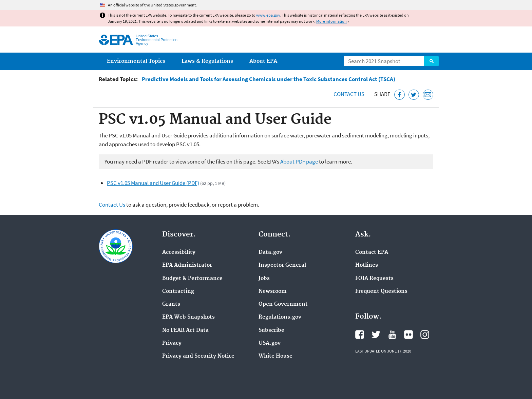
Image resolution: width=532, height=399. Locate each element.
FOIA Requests (374, 279)
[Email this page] (428, 95)
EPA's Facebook (360, 335)
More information (331, 21)
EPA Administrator (187, 265)
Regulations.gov (280, 317)
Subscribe (271, 330)
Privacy (172, 343)
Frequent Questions (381, 291)
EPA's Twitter (376, 335)
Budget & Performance (192, 279)
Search (432, 61)
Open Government (283, 304)
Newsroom (273, 291)
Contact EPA (372, 252)
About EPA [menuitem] (263, 61)
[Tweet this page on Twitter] (414, 95)
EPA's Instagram (425, 335)
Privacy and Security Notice (198, 356)
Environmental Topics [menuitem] (136, 61)
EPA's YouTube (392, 335)
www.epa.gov (268, 15)
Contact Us (349, 94)
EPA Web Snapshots (188, 317)
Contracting (178, 291)
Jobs (264, 279)
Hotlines (367, 265)
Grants (171, 304)
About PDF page (299, 161)
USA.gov (270, 343)
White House (275, 356)
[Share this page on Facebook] (400, 95)
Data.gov (270, 252)
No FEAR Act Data (185, 330)
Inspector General (282, 265)
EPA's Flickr (408, 335)
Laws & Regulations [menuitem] (207, 61)
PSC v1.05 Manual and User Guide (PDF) (153, 183)
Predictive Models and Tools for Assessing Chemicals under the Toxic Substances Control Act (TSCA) (269, 79)
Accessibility (179, 252)
